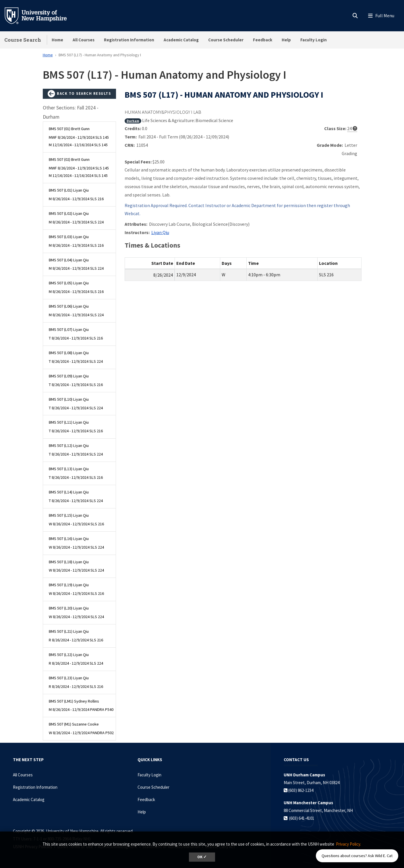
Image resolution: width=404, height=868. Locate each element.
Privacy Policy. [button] (348, 844)
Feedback (263, 40)
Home (57, 40)
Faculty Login (314, 40)
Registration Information (129, 40)
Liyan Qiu (160, 232)
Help (286, 40)
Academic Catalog (181, 40)
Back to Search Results (79, 94)
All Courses (84, 40)
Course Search (23, 40)
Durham (133, 121)
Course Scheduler (226, 40)
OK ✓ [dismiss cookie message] (202, 857)
